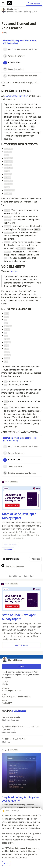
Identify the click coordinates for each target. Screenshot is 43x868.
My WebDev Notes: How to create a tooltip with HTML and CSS (21, 730)
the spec (14, 271)
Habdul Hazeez (14, 9)
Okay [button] (6, 863)
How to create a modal (21, 719)
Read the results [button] (22, 645)
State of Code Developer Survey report (19, 516)
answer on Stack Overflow (16, 96)
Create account (34, 3)
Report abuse (29, 576)
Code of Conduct (15, 576)
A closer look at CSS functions (21, 740)
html (5, 33)
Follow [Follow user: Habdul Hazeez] (21, 666)
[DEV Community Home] (9, 3)
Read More (8, 550)
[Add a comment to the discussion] (23, 568)
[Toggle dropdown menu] (40, 482)
